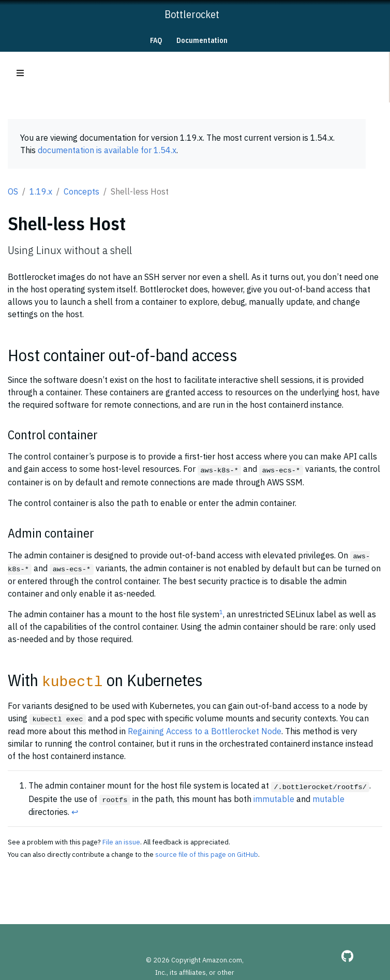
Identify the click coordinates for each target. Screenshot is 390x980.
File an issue (121, 842)
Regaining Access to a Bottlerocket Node (205, 731)
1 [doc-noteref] (221, 612)
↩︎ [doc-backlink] (75, 812)
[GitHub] (347, 956)
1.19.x (41, 191)
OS (13, 191)
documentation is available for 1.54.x (107, 150)
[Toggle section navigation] (20, 73)
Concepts (81, 191)
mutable (328, 799)
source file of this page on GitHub (207, 855)
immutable (274, 799)
